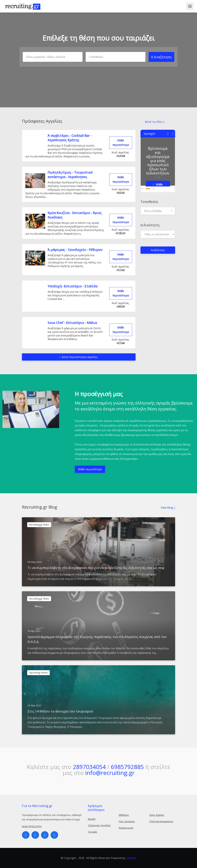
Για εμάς (93, 832)
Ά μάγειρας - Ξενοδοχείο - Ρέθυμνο (75, 250)
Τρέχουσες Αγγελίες (99, 825)
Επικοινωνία (126, 828)
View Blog (167, 508)
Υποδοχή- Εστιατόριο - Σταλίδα (72, 286)
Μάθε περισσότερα (121, 143)
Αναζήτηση (161, 57)
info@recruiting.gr (110, 773)
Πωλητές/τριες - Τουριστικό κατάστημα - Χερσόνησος (70, 175)
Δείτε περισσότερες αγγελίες (79, 357)
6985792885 (127, 767)
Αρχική (92, 819)
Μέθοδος (124, 815)
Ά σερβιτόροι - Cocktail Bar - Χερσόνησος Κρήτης (70, 138)
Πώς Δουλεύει (127, 821)
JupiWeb (131, 858)
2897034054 (89, 767)
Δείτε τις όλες (154, 122)
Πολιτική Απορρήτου (161, 821)
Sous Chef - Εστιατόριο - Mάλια (72, 323)
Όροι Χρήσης (157, 815)
